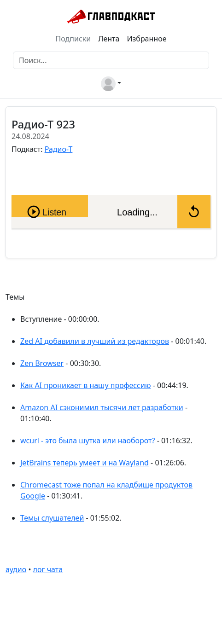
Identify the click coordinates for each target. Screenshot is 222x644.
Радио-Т (59, 149)
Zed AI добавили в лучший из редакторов (95, 341)
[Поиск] (111, 60)
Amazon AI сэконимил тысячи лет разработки (102, 407)
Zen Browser (42, 363)
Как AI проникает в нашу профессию (86, 385)
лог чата (48, 569)
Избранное (146, 39)
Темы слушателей (52, 518)
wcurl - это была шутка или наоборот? (88, 441)
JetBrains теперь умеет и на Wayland (85, 463)
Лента (109, 39)
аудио (16, 569)
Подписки (73, 39)
